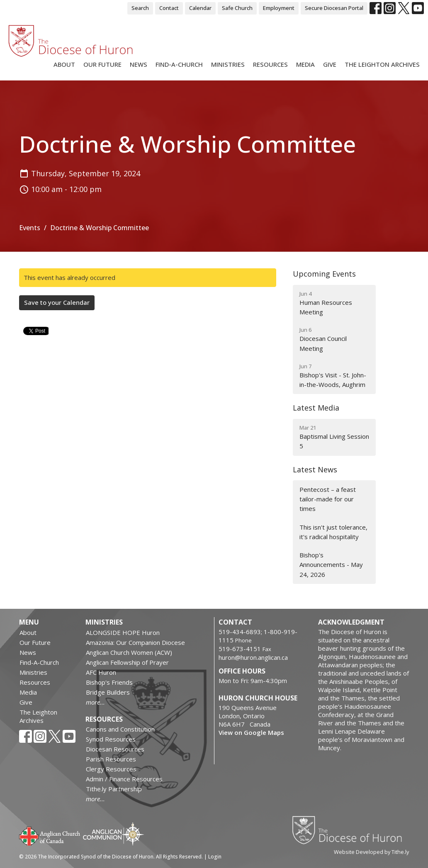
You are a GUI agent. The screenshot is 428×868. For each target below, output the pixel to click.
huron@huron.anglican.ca (253, 657)
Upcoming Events (324, 274)
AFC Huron (101, 672)
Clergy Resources (111, 769)
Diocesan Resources (115, 749)
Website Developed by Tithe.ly (371, 852)
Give (330, 64)
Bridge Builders (108, 692)
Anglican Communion (113, 834)
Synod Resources (111, 739)
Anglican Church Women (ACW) (129, 652)
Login (215, 857)
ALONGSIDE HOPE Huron (123, 632)
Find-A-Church (179, 64)
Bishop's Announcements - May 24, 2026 (331, 565)
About (64, 64)
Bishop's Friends (109, 682)
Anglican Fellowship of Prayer (127, 662)
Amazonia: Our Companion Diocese (135, 642)
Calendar (200, 8)
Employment (279, 8)
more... (95, 702)
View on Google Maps (251, 732)
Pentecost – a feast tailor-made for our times (328, 499)
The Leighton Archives (382, 64)
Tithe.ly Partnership (114, 789)
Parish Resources (111, 759)
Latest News (315, 469)
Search (140, 8)
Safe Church (237, 8)
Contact (169, 8)
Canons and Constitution (120, 729)
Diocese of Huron (350, 830)
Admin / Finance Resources (124, 779)
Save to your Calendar (57, 302)
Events (30, 228)
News (139, 64)
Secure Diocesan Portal (334, 8)
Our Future (102, 64)
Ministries (228, 64)
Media (305, 64)
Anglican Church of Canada (50, 835)
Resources (270, 64)
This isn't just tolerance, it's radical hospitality (333, 532)
